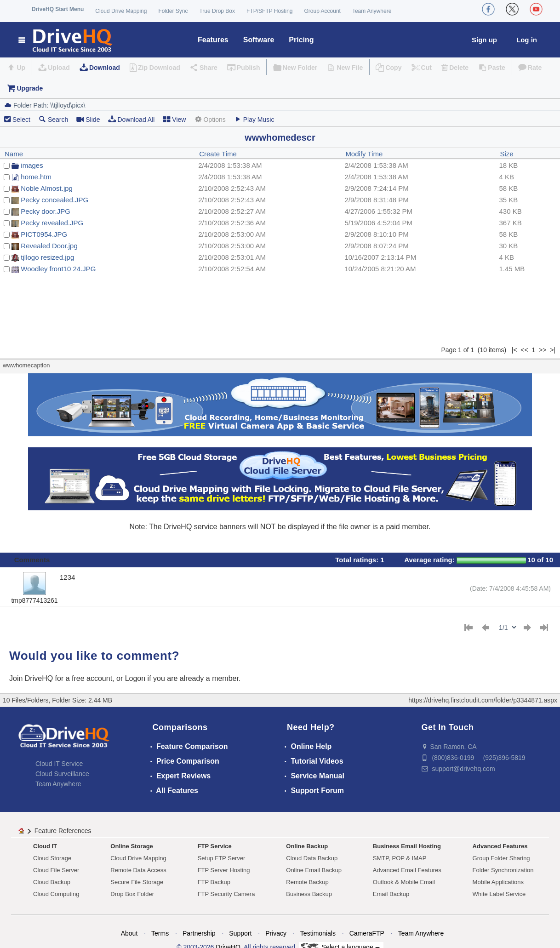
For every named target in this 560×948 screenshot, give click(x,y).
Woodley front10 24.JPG (58, 269)
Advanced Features (500, 846)
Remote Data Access (138, 870)
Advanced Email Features (407, 870)
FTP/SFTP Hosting (269, 11)
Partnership (199, 933)
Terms (160, 933)
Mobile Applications (498, 882)
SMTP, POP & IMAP (400, 858)
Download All (131, 119)
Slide (88, 119)
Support (240, 933)
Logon (135, 678)
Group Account (323, 11)
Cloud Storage (52, 858)
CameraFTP (367, 933)
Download (105, 68)
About (129, 933)
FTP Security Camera (226, 894)
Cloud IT (45, 846)
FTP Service (215, 846)
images (32, 165)
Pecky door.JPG (46, 211)
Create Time (218, 154)
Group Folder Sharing (501, 858)
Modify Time (364, 154)
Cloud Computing (56, 894)
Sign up (484, 40)
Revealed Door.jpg (49, 246)
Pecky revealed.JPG (52, 223)
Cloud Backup (52, 882)
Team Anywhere (372, 11)
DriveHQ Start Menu (58, 9)
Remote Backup (307, 882)
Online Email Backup (314, 870)
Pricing (301, 40)
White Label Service (499, 894)
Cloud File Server (56, 870)
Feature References (63, 831)
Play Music (254, 119)
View (174, 119)
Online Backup (307, 846)
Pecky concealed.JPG (54, 200)
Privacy (276, 933)
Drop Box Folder (132, 894)
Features (213, 40)
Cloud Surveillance (62, 774)
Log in (527, 40)
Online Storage (131, 846)
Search (53, 119)
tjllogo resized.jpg (47, 257)
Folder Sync (173, 11)
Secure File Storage (137, 882)
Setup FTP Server (222, 858)
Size (507, 154)
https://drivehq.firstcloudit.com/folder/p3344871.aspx (483, 700)
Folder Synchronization (503, 870)
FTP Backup (214, 882)
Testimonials (318, 933)
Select (21, 120)
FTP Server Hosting (224, 870)
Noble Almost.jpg (47, 188)
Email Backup (391, 894)
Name (14, 154)
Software (259, 40)
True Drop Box (217, 11)
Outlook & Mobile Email (404, 882)
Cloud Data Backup (312, 858)
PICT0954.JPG (44, 234)
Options (210, 119)
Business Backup (309, 894)
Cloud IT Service (59, 764)
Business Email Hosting (407, 846)
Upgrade (30, 88)
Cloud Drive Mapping (121, 11)
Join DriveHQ (32, 678)
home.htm (36, 177)
